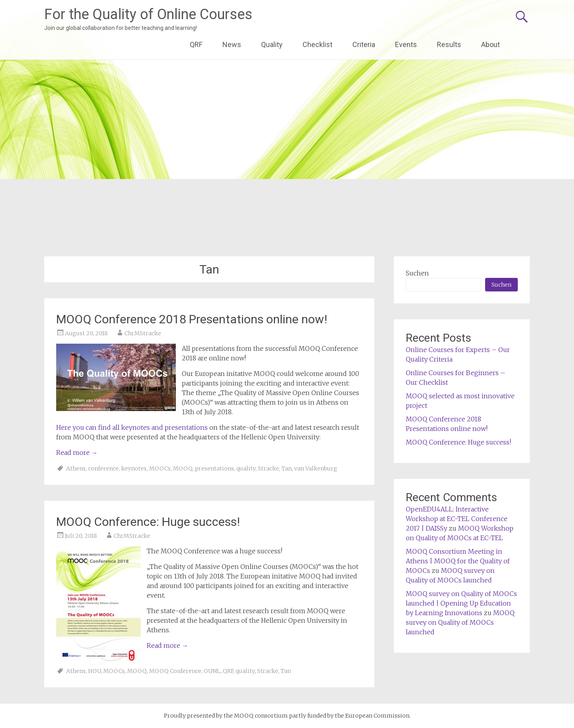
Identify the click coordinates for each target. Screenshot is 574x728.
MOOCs (160, 468)
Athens (76, 468)
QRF (196, 44)
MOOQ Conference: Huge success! (148, 522)
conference (103, 468)
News (232, 44)
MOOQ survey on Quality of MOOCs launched (460, 622)
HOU (94, 671)
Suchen (417, 273)
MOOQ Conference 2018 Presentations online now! (192, 319)
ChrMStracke (143, 333)
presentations (214, 468)
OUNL (212, 671)
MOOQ (183, 468)
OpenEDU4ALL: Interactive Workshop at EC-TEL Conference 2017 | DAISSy (457, 519)
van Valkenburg (316, 468)
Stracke (268, 468)
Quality (272, 44)
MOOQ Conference (175, 671)
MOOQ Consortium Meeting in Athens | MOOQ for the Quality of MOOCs (458, 561)
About (490, 44)
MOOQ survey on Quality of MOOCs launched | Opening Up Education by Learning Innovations (461, 603)
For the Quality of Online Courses (148, 14)
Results (449, 44)
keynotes (134, 468)
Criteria (364, 44)
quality (246, 468)
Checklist (317, 44)
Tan (287, 468)
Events (406, 44)
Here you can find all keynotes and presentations (132, 427)
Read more (77, 453)
